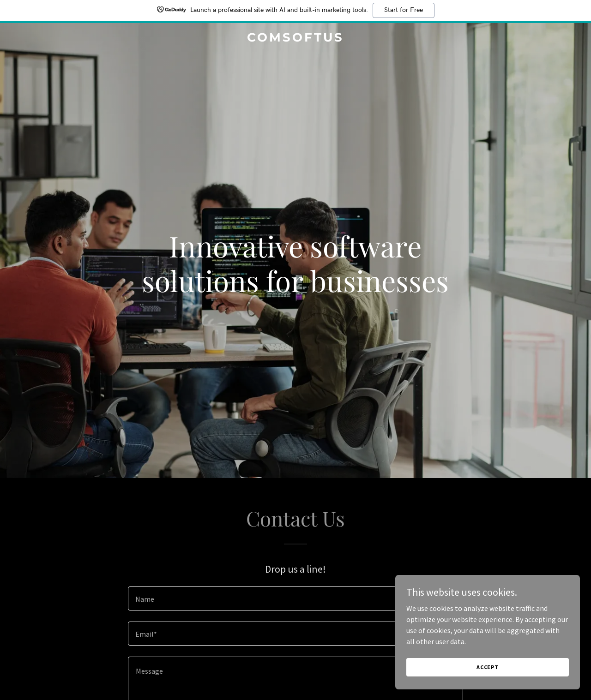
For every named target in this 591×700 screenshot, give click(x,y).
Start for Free (404, 10)
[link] (296, 39)
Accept (488, 667)
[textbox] (295, 598)
